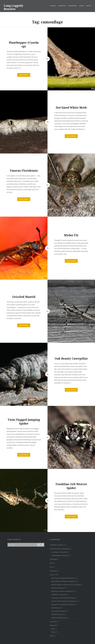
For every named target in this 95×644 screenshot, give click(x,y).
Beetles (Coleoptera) (58, 588)
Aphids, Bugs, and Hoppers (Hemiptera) (63, 581)
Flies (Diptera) (56, 608)
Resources (73, 6)
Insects (52, 575)
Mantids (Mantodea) (58, 614)
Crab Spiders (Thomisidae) (59, 552)
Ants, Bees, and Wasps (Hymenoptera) (63, 578)
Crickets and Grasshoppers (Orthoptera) (64, 601)
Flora (51, 567)
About (89, 6)
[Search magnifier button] (42, 545)
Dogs (53, 629)
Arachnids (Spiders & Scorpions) (60, 549)
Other (52, 636)
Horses (53, 632)
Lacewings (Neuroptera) (59, 611)
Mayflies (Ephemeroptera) (59, 618)
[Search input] (22, 545)
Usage (82, 6)
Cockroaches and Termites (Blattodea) (63, 598)
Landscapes (53, 621)
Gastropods (53, 571)
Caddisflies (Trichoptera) (59, 594)
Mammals (53, 625)
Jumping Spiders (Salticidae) (60, 555)
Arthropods (53, 559)
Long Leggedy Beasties (13, 7)
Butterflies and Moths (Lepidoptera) (62, 591)
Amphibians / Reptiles (56, 545)
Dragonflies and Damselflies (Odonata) (63, 604)
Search (53, 6)
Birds (51, 563)
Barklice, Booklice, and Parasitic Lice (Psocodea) (66, 585)
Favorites (62, 6)
